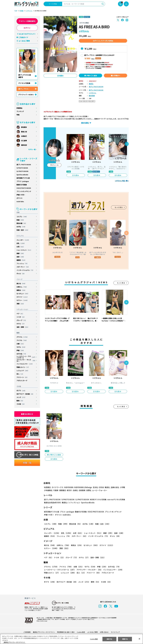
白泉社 (75, 490)
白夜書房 (82, 490)
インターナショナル (25, 270)
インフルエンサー (25, 364)
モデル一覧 (32, 149)
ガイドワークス (57, 487)
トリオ (21, 317)
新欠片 (69, 490)
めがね (21, 227)
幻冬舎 (101, 487)
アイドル (22, 340)
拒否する (109, 639)
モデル (21, 347)
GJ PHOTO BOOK (22, 171)
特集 (18, 115)
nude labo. (20, 201)
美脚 (21, 253)
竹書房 (56, 490)
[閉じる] (139, 639)
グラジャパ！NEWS (26, 95)
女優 (21, 344)
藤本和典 (92, 96)
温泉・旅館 (23, 327)
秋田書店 (47, 487)
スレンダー (23, 240)
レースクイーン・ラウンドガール (26, 357)
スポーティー (23, 267)
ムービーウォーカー (100, 490)
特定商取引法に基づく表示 (66, 632)
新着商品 (19, 108)
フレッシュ (22, 263)
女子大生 (22, 354)
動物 (20, 401)
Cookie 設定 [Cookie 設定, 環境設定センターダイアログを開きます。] (94, 639)
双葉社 (89, 490)
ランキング (20, 111)
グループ (22, 320)
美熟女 (21, 290)
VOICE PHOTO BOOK (24, 188)
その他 (21, 404)
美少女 (21, 284)
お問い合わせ (104, 632)
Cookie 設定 (81, 632)
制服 (21, 220)
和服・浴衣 (23, 230)
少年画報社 (48, 490)
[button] (127, 144)
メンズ (21, 397)
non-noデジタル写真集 (115, 499)
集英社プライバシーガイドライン (44, 632)
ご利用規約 (27, 632)
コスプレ (22, 217)
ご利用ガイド (23, 37)
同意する (125, 639)
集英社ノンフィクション (71, 502)
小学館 (122, 487)
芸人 (20, 374)
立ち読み (60, 76)
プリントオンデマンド (24, 191)
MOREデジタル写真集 (97, 499)
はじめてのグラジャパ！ (27, 34)
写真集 (21, 11)
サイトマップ (115, 632)
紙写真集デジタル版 (23, 178)
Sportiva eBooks (22, 175)
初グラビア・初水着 (25, 394)
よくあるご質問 (24, 41)
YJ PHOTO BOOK (22, 168)
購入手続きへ (116, 76)
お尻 (21, 247)
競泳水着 (22, 223)
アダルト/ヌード (22, 381)
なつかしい (23, 294)
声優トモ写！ (21, 195)
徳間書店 (63, 490)
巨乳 (21, 243)
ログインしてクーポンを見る (103, 41)
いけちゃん (29, 11)
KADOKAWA (69, 487)
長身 (21, 257)
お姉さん (22, 287)
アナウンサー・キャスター (26, 360)
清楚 (21, 304)
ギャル (21, 274)
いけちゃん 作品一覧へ (122, 181)
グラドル (23, 337)
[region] (71, 639)
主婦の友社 (115, 487)
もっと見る (119, 207)
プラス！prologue (23, 181)
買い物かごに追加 (90, 76)
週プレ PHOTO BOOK (24, 165)
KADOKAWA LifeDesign (83, 487)
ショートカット (24, 250)
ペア (20, 314)
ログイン (27, 28)
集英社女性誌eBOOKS (52, 502)
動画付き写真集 (22, 185)
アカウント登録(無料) (27, 21)
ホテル (21, 324)
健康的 (21, 260)
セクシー (23, 300)
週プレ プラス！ (24, 89)
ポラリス (19, 198)
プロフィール (54, 165)
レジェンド (23, 371)
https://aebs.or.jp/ (42, 621)
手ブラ (21, 391)
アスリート (22, 377)
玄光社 (95, 487)
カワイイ (23, 297)
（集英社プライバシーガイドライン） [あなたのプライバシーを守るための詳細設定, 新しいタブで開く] (14, 642)
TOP (16, 11)
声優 (21, 350)
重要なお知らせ (27, 414)
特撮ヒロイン (23, 367)
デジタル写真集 (24, 83)
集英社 (91, 84)
